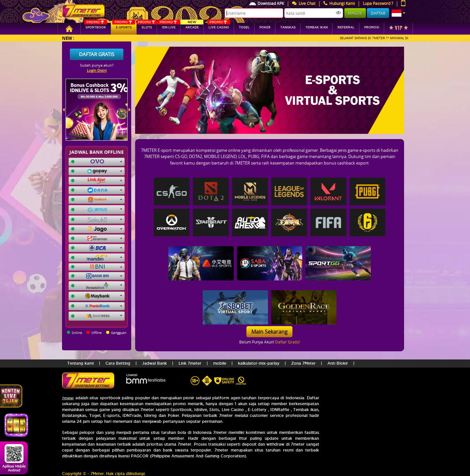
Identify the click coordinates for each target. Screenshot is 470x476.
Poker (265, 27)
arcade (192, 26)
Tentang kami (80, 363)
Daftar (378, 13)
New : (68, 38)
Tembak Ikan (317, 27)
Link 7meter (190, 363)
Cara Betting (118, 363)
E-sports (124, 26)
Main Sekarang (269, 332)
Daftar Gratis (97, 54)
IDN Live (169, 26)
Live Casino (219, 26)
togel (244, 27)
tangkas (288, 27)
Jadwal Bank (154, 363)
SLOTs (147, 26)
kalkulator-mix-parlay (259, 363)
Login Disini (97, 70)
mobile (220, 363)
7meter (68, 398)
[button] (399, 13)
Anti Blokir (338, 363)
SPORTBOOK (96, 26)
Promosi (372, 27)
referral (346, 27)
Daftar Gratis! (288, 342)
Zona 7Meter (303, 363)
